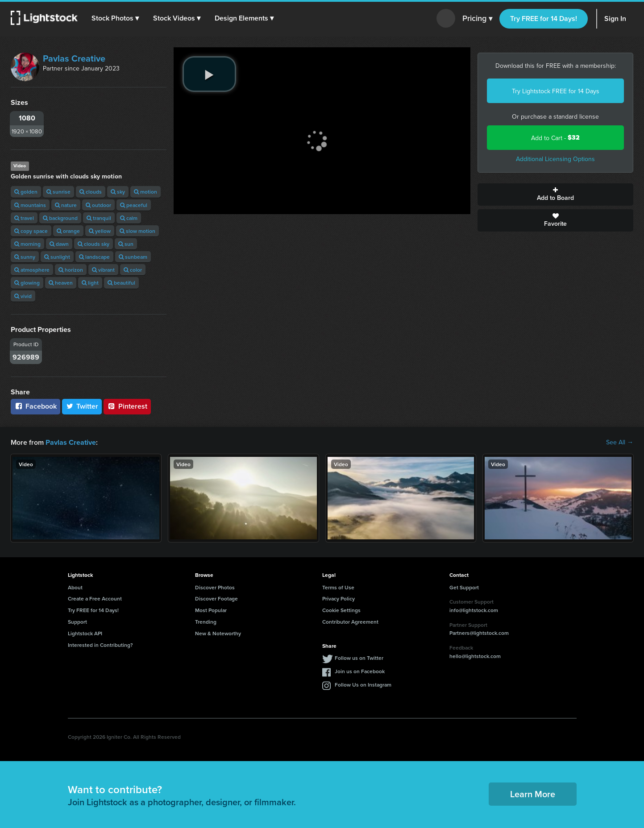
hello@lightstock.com (475, 656)
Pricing (477, 19)
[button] (116, 18)
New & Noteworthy (218, 633)
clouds (91, 192)
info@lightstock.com (474, 610)
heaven (61, 283)
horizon (71, 270)
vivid (23, 296)
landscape (94, 257)
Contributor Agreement (350, 621)
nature (66, 205)
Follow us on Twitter (359, 657)
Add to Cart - (555, 138)
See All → (620, 442)
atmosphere (32, 270)
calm (129, 218)
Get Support (464, 587)
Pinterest (127, 406)
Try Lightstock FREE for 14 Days (556, 91)
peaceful (134, 205)
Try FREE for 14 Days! (544, 19)
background (60, 218)
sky (118, 192)
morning (27, 244)
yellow (100, 231)
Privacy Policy (339, 598)
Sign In (615, 19)
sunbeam (133, 257)
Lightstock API (85, 633)
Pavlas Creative (74, 58)
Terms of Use (338, 587)
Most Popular (211, 610)
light (90, 283)
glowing (27, 283)
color (133, 270)
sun (126, 244)
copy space (31, 231)
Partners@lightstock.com (479, 632)
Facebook (35, 406)
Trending (206, 621)
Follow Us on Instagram (363, 684)
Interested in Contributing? (100, 644)
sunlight (57, 257)
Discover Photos (215, 587)
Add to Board (555, 195)
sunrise (58, 192)
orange (68, 231)
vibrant (103, 270)
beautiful (121, 283)
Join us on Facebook (360, 671)
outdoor (98, 205)
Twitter (82, 406)
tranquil (99, 218)
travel (24, 218)
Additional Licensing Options (555, 159)
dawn (59, 244)
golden (26, 192)
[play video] (209, 74)
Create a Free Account (95, 598)
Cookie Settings (341, 610)
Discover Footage (216, 598)
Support (77, 621)
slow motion (137, 231)
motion (145, 192)
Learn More (533, 793)
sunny (25, 257)
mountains (30, 205)
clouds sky (93, 244)
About (75, 587)
